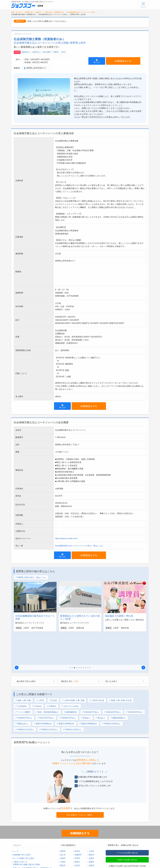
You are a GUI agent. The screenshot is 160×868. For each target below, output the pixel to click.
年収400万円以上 (112, 681)
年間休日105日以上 (111, 693)
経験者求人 (26, 52)
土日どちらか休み (70, 676)
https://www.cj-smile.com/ (66, 538)
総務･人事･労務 (23, 670)
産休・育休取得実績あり (47, 681)
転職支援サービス (20, 841)
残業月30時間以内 (88, 693)
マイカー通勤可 (23, 681)
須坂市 (92, 828)
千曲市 (63, 831)
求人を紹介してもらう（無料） (80, 784)
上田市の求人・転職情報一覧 (54, 12)
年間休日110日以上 (25, 699)
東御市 (92, 831)
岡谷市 (77, 839)
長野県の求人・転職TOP (33, 12)
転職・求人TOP (17, 12)
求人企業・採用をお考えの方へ (26, 863)
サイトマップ (18, 852)
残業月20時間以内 (65, 693)
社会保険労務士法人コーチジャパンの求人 (81, 12)
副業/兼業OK (70, 681)
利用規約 (17, 848)
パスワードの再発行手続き (24, 859)
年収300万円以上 (90, 681)
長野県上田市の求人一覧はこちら (31, 577)
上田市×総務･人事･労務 (73, 670)
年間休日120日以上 (72, 699)
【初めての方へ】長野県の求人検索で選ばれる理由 (26, 833)
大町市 (77, 835)
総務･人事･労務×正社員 (120, 670)
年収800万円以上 (67, 687)
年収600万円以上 (24, 687)
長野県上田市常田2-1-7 (36, 68)
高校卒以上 (37, 52)
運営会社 (38, 848)
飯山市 (92, 839)
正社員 (17, 52)
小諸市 (63, 839)
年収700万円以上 (45, 687)
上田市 (63, 52)
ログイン (38, 855)
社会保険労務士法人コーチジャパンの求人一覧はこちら (79, 546)
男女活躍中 (47, 52)
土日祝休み (21, 676)
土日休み (37, 676)
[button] (17, 637)
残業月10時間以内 (43, 693)
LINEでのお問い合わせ (127, 829)
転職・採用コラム (42, 841)
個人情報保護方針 (42, 845)
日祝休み (51, 676)
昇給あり (86, 687)
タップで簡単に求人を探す (24, 828)
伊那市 (63, 828)
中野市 (77, 828)
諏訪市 (63, 835)
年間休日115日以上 (48, 699)
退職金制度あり (118, 687)
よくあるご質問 (19, 845)
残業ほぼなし (22, 693)
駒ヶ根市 (64, 842)
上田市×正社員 (96, 670)
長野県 (56, 52)
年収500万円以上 (134, 681)
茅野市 (77, 831)
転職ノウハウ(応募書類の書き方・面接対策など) (32, 838)
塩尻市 (92, 835)
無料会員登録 (18, 855)
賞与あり (100, 687)
